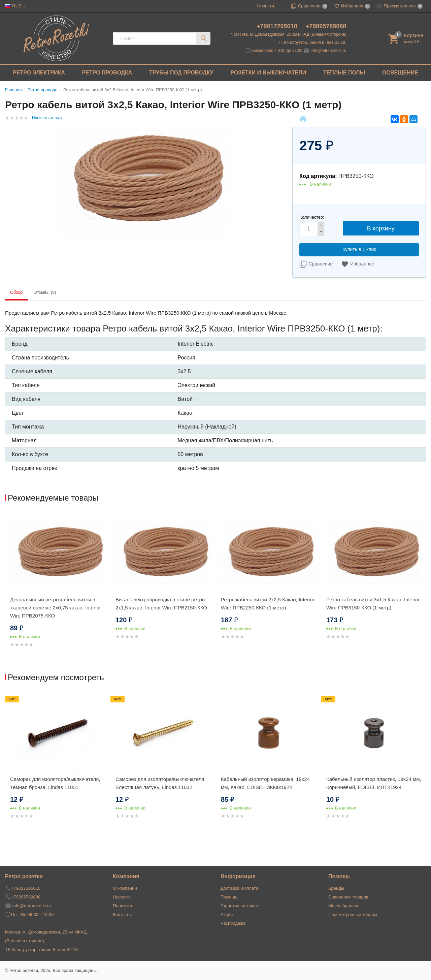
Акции (227, 914)
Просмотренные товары (353, 914)
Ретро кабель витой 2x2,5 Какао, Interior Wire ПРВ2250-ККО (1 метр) (268, 604)
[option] (58, 588)
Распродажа (233, 923)
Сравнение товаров (348, 897)
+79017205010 (278, 26)
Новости (266, 6)
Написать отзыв (47, 118)
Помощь (229, 897)
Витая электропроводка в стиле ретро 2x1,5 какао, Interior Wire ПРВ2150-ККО (161, 604)
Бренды (336, 888)
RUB (17, 6)
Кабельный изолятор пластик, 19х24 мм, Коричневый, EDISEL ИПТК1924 (374, 783)
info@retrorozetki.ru (329, 51)
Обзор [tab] (16, 292)
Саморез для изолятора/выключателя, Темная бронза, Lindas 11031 (55, 783)
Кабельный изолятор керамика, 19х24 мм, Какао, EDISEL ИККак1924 (265, 783)
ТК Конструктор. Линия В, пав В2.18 (41, 950)
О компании (125, 888)
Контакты (122, 914)
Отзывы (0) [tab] (45, 292)
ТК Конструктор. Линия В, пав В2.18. (312, 42)
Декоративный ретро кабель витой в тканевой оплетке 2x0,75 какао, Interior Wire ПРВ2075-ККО (56, 608)
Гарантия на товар (239, 906)
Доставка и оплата (239, 888)
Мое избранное (344, 906)
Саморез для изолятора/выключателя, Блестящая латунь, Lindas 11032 (161, 783)
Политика (123, 906)
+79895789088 (326, 26)
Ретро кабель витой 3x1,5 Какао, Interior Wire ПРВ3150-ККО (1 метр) (373, 604)
